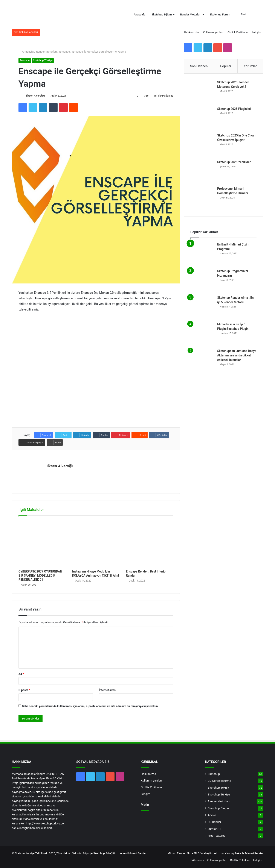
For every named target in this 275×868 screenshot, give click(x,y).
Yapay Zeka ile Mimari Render (245, 853)
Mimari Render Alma (180, 853)
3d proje (88, 853)
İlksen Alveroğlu (35, 96)
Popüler (226, 66)
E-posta (24, 690)
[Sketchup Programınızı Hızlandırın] (202, 281)
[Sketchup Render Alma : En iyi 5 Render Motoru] (202, 307)
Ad (21, 674)
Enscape (65, 52)
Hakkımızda (191, 32)
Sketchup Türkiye (43, 61)
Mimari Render (137, 853)
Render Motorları (191, 14)
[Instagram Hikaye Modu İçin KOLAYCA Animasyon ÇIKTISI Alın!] (96, 544)
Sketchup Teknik (218, 788)
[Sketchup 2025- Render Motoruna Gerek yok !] (202, 92)
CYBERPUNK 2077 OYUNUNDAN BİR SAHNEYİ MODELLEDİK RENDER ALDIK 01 (40, 576)
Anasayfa (139, 14)
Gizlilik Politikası (238, 32)
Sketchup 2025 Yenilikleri (234, 162)
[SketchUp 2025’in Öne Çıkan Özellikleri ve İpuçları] (202, 145)
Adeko (212, 815)
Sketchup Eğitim (162, 14)
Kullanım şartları (213, 32)
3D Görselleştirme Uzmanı (210, 853)
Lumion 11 (215, 829)
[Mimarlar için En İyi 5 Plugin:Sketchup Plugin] (202, 334)
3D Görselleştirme (219, 781)
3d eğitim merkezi (117, 853)
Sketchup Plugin (218, 808)
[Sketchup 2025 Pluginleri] (202, 118)
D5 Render (215, 822)
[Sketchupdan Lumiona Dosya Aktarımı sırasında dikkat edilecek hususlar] (202, 361)
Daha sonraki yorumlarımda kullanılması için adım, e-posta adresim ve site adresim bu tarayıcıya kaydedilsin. (90, 706)
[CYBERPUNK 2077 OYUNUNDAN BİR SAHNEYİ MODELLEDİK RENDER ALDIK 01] (42, 544)
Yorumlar (250, 66)
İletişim (257, 32)
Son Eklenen (199, 66)
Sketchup (214, 774)
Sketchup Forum (220, 14)
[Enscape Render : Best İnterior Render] (150, 544)
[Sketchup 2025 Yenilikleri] (202, 172)
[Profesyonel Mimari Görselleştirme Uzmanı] (202, 198)
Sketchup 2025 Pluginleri (234, 109)
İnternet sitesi (108, 690)
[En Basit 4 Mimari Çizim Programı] (202, 254)
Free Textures (217, 836)
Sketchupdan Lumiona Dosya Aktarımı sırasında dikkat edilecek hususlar (237, 355)
